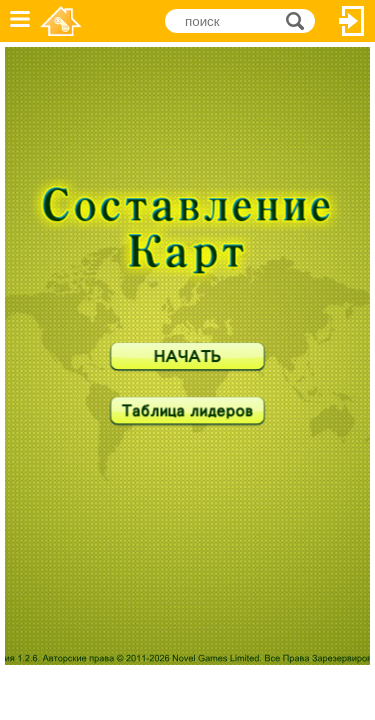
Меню (20, 21)
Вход (352, 21)
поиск (300, 19)
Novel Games (61, 21)
